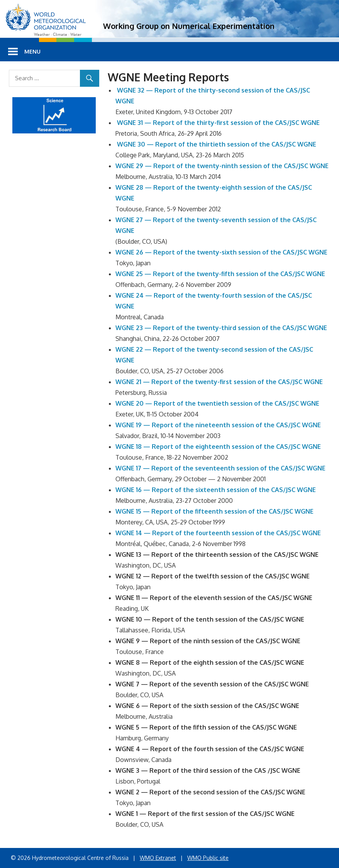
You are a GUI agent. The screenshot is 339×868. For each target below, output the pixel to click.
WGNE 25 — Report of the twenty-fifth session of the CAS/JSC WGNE (220, 274)
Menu (32, 51)
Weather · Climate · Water (58, 35)
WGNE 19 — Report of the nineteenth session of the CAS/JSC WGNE (218, 425)
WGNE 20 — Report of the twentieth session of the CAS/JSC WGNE (217, 403)
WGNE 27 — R (136, 220)
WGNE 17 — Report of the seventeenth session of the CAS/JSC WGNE (220, 468)
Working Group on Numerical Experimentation (189, 26)
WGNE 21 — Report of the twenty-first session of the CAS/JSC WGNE (219, 382)
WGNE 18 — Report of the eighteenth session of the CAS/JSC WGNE (218, 447)
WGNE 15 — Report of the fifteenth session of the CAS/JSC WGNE (214, 511)
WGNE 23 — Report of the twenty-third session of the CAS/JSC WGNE (221, 328)
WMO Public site (208, 858)
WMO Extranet (158, 858)
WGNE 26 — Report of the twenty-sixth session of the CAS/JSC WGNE (221, 252)
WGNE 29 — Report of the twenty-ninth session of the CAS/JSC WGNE (222, 166)
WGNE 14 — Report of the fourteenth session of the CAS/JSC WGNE (218, 533)
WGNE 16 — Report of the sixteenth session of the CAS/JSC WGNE (216, 490)
